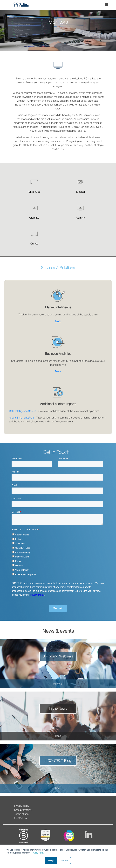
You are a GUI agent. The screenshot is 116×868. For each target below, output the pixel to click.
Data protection (23, 810)
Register (58, 684)
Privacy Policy (37, 853)
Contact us (20, 818)
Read (58, 736)
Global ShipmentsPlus (21, 418)
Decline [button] (65, 860)
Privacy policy (22, 806)
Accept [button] (51, 860)
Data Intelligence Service (23, 411)
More (58, 321)
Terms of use (21, 814)
